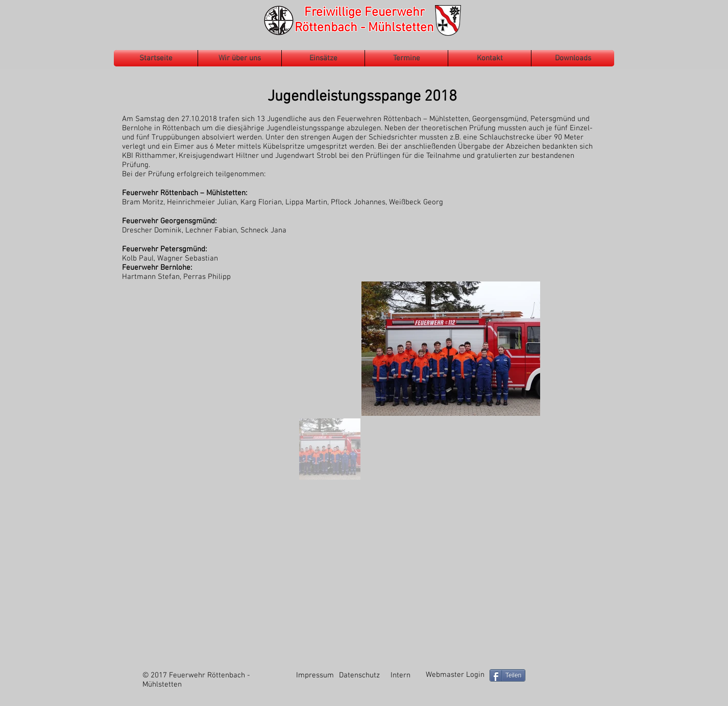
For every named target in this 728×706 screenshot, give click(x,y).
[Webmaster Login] (455, 675)
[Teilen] (507, 675)
